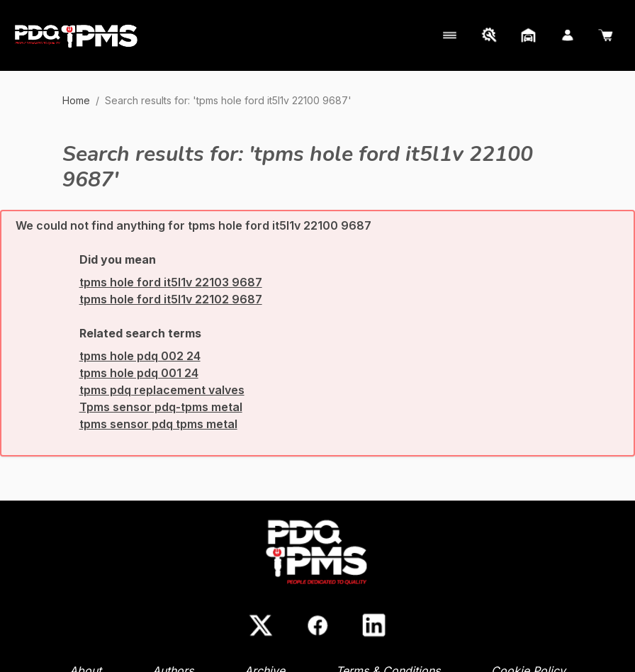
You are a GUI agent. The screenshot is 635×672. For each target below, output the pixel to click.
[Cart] (607, 35)
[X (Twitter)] (261, 625)
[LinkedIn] (374, 625)
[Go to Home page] (77, 35)
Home (76, 100)
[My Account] (448, 35)
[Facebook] (317, 625)
